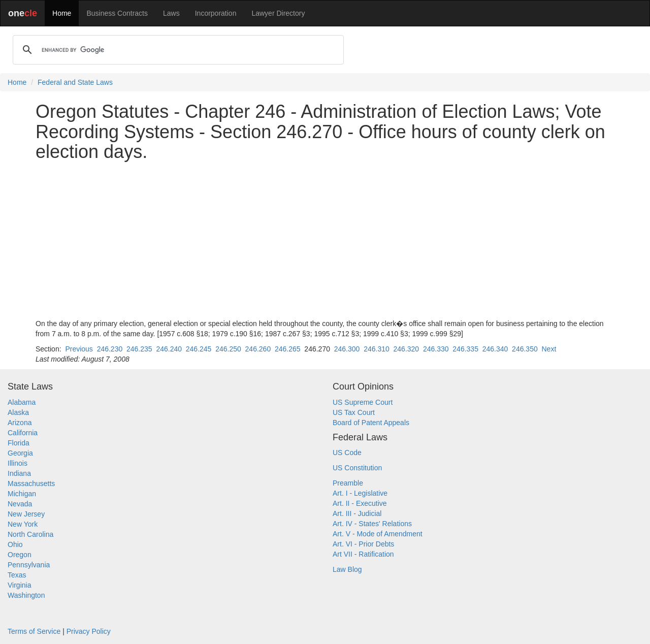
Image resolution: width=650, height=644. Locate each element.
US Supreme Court (363, 402)
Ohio (15, 544)
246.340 (495, 349)
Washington (26, 595)
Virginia (19, 585)
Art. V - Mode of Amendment (378, 534)
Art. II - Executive (360, 503)
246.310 (377, 349)
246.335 (465, 349)
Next (549, 349)
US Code (347, 453)
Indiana (19, 473)
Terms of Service (34, 631)
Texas (17, 575)
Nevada (20, 504)
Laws (171, 13)
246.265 (288, 349)
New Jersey (26, 514)
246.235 (139, 349)
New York (23, 524)
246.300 (347, 349)
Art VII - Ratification (363, 554)
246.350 (525, 349)
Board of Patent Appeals (371, 423)
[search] (177, 50)
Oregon (20, 555)
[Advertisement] (325, 240)
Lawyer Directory (278, 13)
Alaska (18, 412)
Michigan (22, 494)
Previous (79, 349)
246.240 (169, 349)
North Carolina (30, 534)
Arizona (20, 423)
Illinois (18, 463)
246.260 (258, 349)
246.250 (228, 349)
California (23, 433)
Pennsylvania (29, 565)
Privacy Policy (89, 631)
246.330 (436, 349)
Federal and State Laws (75, 82)
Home (62, 13)
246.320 (407, 349)
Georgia (20, 453)
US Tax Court (354, 412)
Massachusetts (31, 484)
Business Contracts (117, 13)
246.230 (110, 349)
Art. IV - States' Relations (372, 524)
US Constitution (357, 468)
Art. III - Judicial (357, 513)
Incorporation (216, 13)
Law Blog (347, 569)
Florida (19, 443)
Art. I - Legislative (360, 493)
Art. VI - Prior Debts (363, 544)
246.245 (199, 349)
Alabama (22, 402)
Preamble (348, 483)
